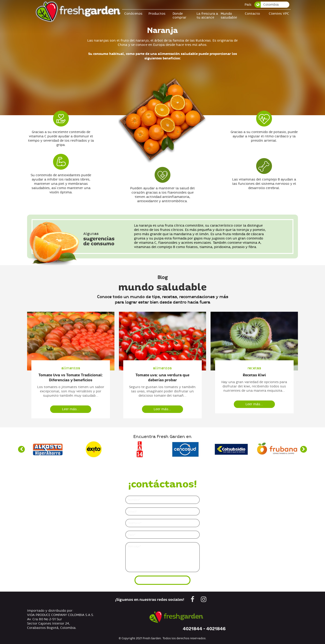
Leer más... (71, 409)
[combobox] (273, 5)
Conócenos (135, 14)
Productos (158, 14)
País (249, 5)
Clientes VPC (280, 14)
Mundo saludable (230, 16)
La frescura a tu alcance (208, 16)
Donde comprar (181, 16)
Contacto (254, 14)
